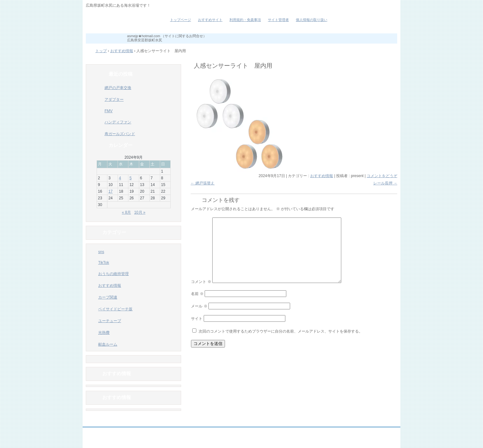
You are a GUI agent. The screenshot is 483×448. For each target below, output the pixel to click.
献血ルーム (108, 344)
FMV (109, 111)
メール (199, 306)
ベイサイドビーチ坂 (124, 22)
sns (101, 252)
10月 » (140, 212)
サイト (197, 319)
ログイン (383, 442)
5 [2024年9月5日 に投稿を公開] (130, 178)
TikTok (104, 263)
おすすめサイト (210, 20)
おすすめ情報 (322, 176)
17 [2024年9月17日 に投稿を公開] (110, 191)
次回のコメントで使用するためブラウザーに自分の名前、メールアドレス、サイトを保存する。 (281, 331)
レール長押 (385, 183)
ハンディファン (118, 122)
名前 (197, 294)
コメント (201, 282)
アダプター (114, 100)
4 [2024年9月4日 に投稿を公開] (120, 178)
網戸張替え (203, 183)
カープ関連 (108, 297)
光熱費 (104, 333)
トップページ (180, 20)
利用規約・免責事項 (245, 20)
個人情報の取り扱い (312, 20)
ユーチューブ (110, 321)
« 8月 (126, 212)
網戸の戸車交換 (118, 88)
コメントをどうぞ (382, 176)
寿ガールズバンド (120, 134)
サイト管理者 (278, 20)
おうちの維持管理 (113, 274)
